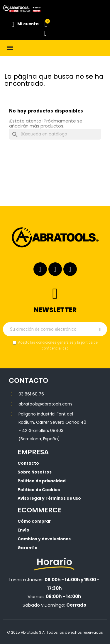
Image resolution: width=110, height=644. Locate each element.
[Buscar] (55, 134)
